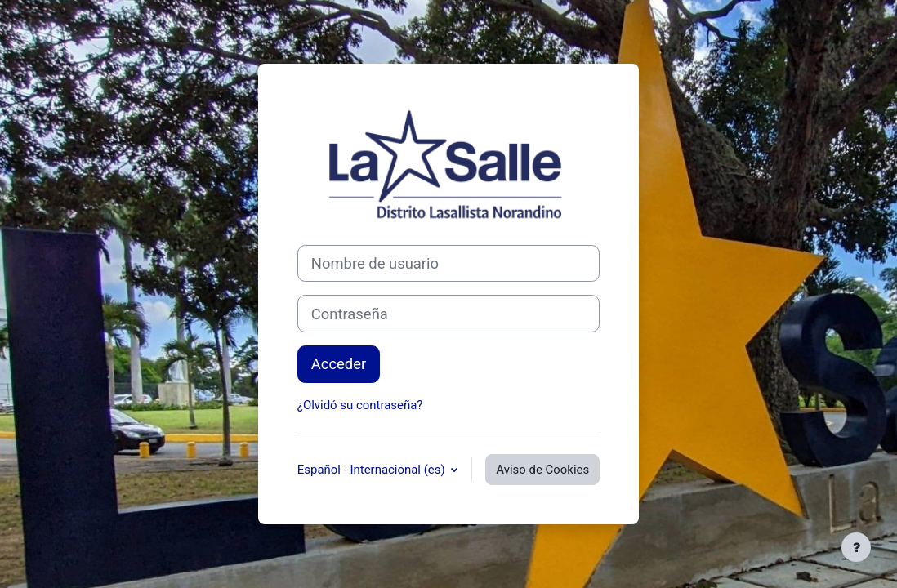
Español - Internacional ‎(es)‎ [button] (373, 470)
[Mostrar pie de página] (856, 547)
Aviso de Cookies (542, 470)
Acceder (339, 364)
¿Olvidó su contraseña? (360, 405)
